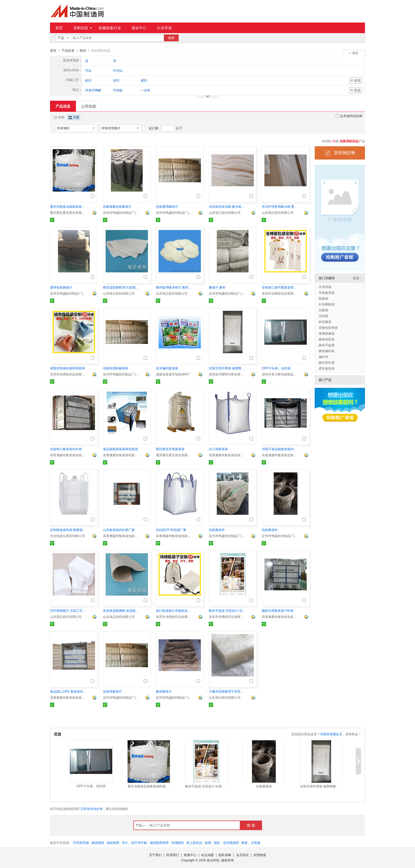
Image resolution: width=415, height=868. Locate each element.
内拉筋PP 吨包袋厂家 (171, 530)
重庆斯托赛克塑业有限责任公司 (69, 212)
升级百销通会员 (331, 734)
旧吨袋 (323, 316)
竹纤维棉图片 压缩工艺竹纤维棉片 (69, 610)
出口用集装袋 (218, 449)
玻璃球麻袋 (327, 333)
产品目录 (68, 51)
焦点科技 (213, 860)
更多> (357, 278)
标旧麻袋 (325, 322)
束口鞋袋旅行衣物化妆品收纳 (174, 610)
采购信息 (83, 28)
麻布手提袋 (327, 345)
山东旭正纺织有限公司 (225, 212)
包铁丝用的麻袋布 (116, 368)
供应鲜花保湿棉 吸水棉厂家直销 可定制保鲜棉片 (227, 206)
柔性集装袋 (327, 368)
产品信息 (63, 106)
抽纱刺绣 (113, 843)
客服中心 (190, 855)
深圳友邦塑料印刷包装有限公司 (227, 374)
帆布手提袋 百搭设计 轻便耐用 (227, 610)
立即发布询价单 (92, 809)
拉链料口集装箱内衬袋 (66, 449)
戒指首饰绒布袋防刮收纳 (67, 368)
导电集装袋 (327, 293)
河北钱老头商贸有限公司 (67, 536)
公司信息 (89, 106)
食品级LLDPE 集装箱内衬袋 (69, 691)
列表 (59, 117)
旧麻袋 (323, 310)
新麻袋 (323, 298)
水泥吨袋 (325, 287)
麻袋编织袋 (327, 351)
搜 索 (251, 825)
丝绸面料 (178, 843)
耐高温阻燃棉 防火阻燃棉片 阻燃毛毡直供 (121, 287)
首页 (59, 28)
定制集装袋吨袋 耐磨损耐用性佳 (69, 530)
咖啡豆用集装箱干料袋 (278, 610)
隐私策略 (225, 855)
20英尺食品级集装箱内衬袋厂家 (280, 449)
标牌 (208, 843)
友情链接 (260, 855)
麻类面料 (98, 843)
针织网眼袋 (327, 304)
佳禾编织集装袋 (167, 368)
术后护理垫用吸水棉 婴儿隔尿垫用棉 (280, 206)
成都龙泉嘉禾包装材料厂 (173, 374)
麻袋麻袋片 (164, 691)
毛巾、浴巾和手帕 (134, 843)
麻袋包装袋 (327, 339)
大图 (74, 117)
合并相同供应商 (349, 116)
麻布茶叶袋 (327, 362)
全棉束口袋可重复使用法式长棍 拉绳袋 (280, 287)
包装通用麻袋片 (167, 206)
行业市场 (164, 28)
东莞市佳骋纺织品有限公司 (280, 293)
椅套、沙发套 (251, 843)
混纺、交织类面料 (226, 843)
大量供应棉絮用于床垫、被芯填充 (227, 691)
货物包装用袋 (328, 327)
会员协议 (242, 855)
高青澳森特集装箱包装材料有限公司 (69, 455)
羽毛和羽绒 (81, 843)
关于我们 (155, 855)
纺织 (83, 51)
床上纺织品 (194, 843)
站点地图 (207, 855)
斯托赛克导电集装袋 (170, 449)
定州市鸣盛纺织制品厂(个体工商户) (121, 212)
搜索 (171, 38)
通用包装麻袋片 (61, 287)
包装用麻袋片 (112, 691)
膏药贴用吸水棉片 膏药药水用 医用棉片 (174, 287)
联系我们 (173, 855)
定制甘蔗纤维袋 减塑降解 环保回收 (227, 368)
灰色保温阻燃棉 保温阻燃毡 (121, 610)
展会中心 (139, 28)
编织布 (323, 357)
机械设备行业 (110, 28)
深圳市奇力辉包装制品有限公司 (280, 374)
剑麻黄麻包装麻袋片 (117, 206)
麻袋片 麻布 (217, 287)
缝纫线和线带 (159, 843)
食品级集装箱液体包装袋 (120, 449)
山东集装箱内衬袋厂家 (119, 530)
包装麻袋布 (217, 530)
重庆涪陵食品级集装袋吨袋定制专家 (69, 206)
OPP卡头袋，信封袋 (276, 368)
